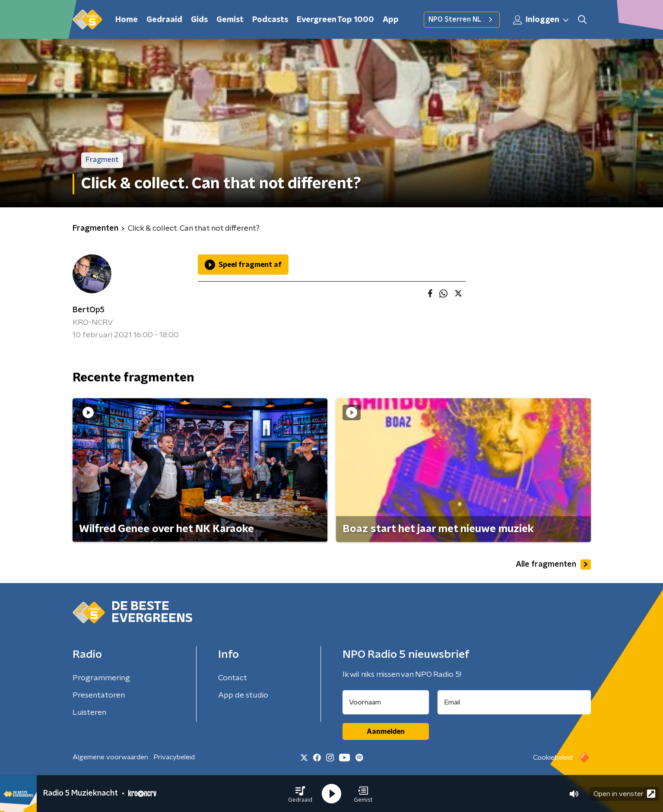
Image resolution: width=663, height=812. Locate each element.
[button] (300, 794)
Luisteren (89, 713)
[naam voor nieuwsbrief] (386, 702)
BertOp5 (89, 310)
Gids (199, 20)
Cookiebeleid (553, 758)
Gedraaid (164, 20)
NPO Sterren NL (462, 19)
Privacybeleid (174, 757)
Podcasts (270, 20)
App (391, 20)
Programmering (101, 678)
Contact (233, 678)
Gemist (230, 20)
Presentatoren (99, 695)
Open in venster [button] (624, 794)
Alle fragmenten (553, 565)
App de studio (243, 695)
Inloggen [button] (541, 20)
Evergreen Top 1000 (335, 20)
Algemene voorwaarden (110, 757)
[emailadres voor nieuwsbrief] (514, 702)
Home (127, 20)
